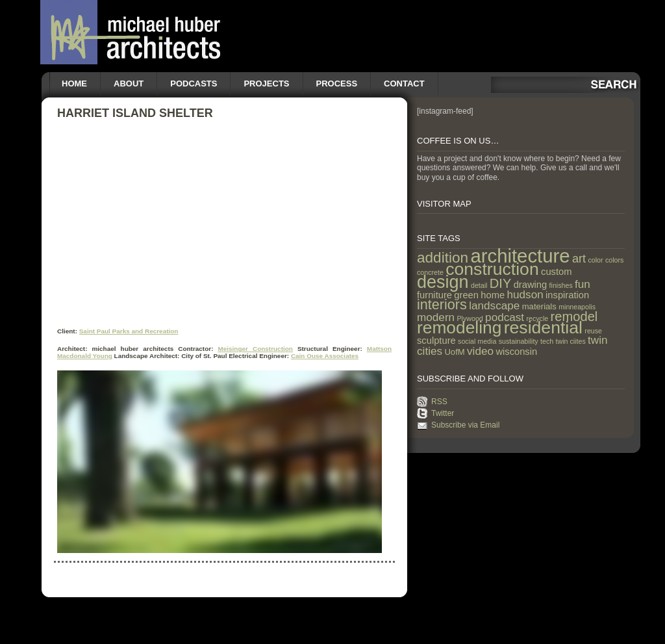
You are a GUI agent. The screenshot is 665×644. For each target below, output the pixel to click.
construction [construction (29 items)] (492, 269)
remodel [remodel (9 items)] (574, 316)
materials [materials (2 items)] (539, 306)
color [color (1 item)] (595, 260)
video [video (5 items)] (480, 351)
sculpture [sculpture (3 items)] (436, 341)
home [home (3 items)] (493, 295)
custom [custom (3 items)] (556, 272)
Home (74, 84)
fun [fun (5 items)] (583, 284)
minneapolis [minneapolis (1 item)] (577, 307)
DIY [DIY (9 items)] (501, 283)
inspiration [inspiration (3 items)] (567, 295)
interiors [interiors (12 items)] (442, 304)
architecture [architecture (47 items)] (520, 256)
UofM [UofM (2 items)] (454, 352)
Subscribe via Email (465, 425)
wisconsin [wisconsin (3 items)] (516, 352)
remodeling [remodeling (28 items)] (459, 328)
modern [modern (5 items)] (436, 317)
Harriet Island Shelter (135, 113)
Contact (404, 84)
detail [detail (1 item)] (479, 285)
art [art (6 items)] (579, 259)
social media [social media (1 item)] (477, 341)
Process (337, 84)
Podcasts (194, 84)
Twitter (443, 413)
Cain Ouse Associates (325, 356)
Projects (266, 84)
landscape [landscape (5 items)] (494, 305)
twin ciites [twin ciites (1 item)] (571, 341)
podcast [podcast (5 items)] (505, 317)
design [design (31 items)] (443, 282)
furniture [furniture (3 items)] (434, 295)
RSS (439, 402)
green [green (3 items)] (466, 295)
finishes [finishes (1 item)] (561, 285)
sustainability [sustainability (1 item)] (519, 341)
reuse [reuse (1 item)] (593, 331)
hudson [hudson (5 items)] (525, 294)
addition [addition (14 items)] (443, 258)
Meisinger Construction (255, 349)
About (129, 84)
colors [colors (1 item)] (614, 260)
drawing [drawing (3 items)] (531, 285)
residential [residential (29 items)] (543, 328)
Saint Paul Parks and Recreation (129, 331)
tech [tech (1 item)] (547, 341)
